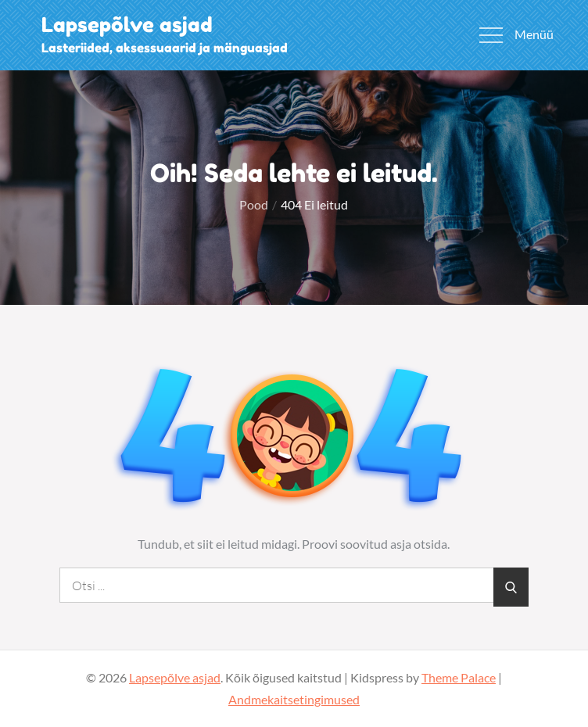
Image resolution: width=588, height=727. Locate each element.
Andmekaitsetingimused (294, 699)
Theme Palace (459, 677)
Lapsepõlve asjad (127, 25)
